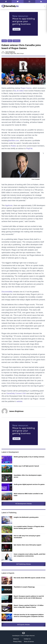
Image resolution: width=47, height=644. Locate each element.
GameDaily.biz (16, 636)
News (10, 41)
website (19, 401)
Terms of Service (29, 642)
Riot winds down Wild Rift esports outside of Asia (29, 578)
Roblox (14, 146)
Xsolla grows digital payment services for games (29, 484)
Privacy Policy (17, 642)
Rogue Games (26, 88)
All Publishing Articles (23, 564)
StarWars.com (14, 141)
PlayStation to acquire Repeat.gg (24, 587)
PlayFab (29, 148)
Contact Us (27, 639)
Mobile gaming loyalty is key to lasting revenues (29, 457)
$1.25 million (19, 91)
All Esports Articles (23, 625)
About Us (16, 639)
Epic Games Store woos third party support (28, 545)
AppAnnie (9, 205)
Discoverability (7, 292)
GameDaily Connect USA (16, 393)
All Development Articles (23, 504)
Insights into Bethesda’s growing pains (26, 517)
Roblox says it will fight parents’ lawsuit (26, 466)
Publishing (17, 41)
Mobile (4, 41)
